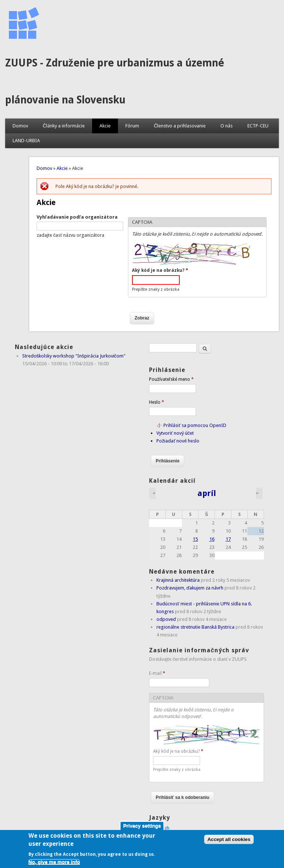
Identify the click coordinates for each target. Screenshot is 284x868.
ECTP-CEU (258, 126)
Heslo (157, 402)
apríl (207, 493)
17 (228, 539)
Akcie (105, 126)
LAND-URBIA (26, 141)
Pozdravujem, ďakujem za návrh (190, 588)
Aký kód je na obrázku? (160, 270)
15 (195, 539)
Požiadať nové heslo (178, 441)
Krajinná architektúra (178, 580)
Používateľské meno (171, 379)
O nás (226, 126)
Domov (20, 126)
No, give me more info (54, 865)
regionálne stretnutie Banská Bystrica (195, 627)
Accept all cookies (229, 843)
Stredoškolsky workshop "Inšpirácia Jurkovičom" (74, 356)
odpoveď (166, 619)
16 (212, 539)
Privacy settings (142, 829)
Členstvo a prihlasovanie (180, 126)
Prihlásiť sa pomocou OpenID (195, 425)
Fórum (132, 126)
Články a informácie (64, 126)
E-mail (157, 673)
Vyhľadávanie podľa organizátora (77, 217)
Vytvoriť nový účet (175, 433)
